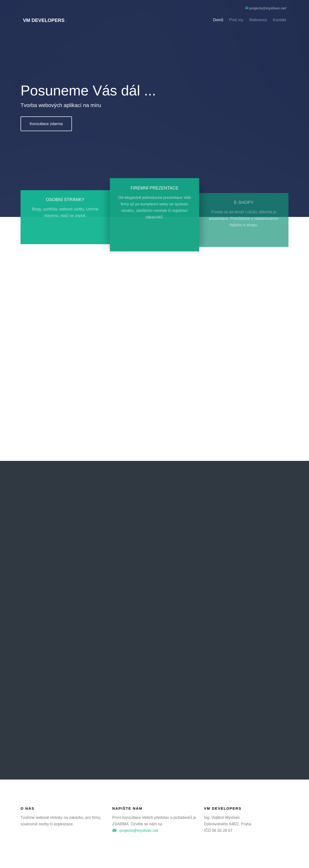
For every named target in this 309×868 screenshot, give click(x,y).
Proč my (236, 20)
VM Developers (45, 20)
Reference (258, 20)
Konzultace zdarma (46, 124)
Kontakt (280, 20)
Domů (218, 20)
